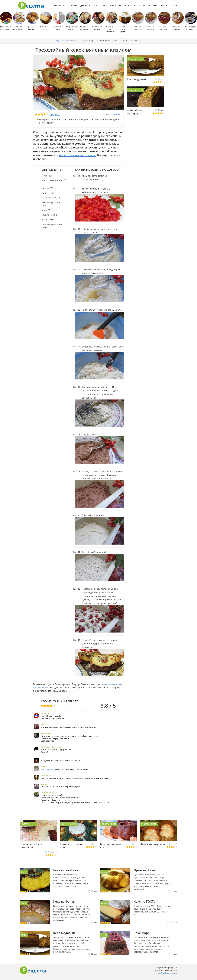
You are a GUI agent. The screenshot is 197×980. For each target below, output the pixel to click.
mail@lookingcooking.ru (167, 973)
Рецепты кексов (135, 59)
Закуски (115, 5)
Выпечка (59, 5)
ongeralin (116, 114)
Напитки (139, 5)
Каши (127, 5)
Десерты (85, 5)
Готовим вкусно (33, 970)
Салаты (152, 5)
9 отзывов (55, 115)
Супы (174, 5)
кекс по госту (47, 769)
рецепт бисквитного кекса (77, 155)
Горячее (73, 5)
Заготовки (100, 5)
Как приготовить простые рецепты (31, 5)
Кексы (24, 872)
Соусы (164, 5)
